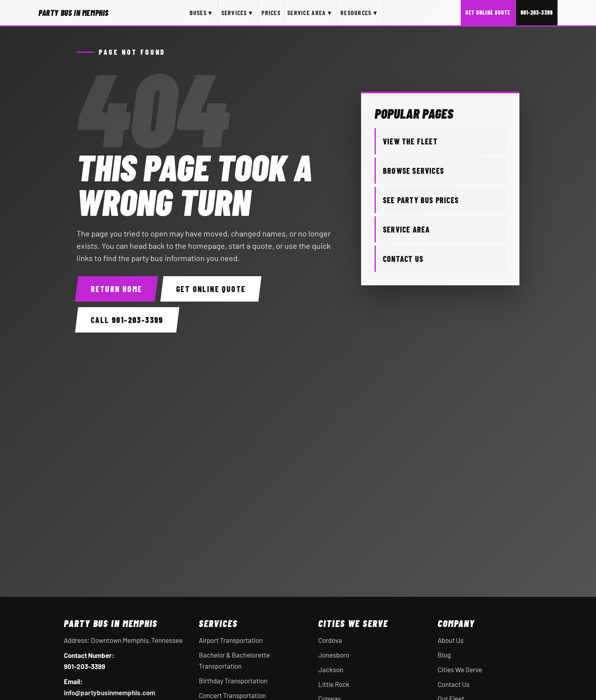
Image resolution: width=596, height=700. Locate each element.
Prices (271, 12)
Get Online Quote (488, 12)
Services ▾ (237, 12)
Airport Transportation (231, 640)
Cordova (330, 640)
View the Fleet (410, 141)
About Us (451, 640)
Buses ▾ (201, 12)
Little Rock (334, 684)
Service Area (406, 229)
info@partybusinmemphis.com (110, 692)
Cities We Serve (460, 669)
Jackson (331, 669)
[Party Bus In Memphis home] (74, 13)
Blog (444, 655)
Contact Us (403, 259)
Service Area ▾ (309, 12)
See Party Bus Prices (421, 200)
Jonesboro (334, 655)
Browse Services (413, 171)
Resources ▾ (359, 12)
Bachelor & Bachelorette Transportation (234, 660)
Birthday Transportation (233, 681)
